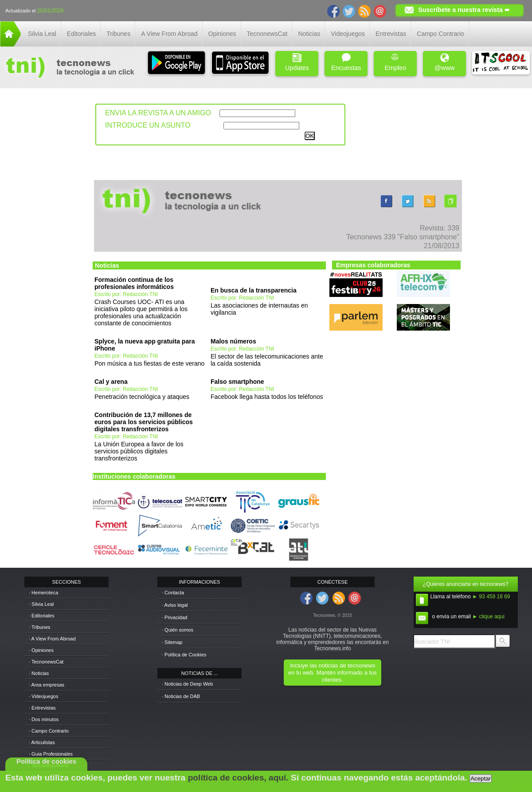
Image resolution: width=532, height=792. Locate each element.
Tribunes (118, 34)
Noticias (309, 34)
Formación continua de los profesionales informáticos (134, 283)
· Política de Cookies (184, 655)
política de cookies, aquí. (238, 778)
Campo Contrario (440, 34)
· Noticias (39, 673)
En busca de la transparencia (254, 290)
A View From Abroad (169, 34)
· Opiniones (41, 650)
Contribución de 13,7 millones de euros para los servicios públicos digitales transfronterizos (144, 422)
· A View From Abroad (52, 639)
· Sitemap (172, 642)
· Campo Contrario (49, 731)
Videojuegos (348, 34)
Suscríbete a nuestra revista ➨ (464, 10)
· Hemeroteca (43, 593)
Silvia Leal (42, 34)
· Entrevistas (42, 708)
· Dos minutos (44, 719)
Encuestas (346, 62)
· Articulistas (42, 742)
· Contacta (173, 593)
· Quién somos (178, 630)
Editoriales (81, 34)
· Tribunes (39, 627)
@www (445, 62)
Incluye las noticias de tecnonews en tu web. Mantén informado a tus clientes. (332, 673)
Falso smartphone (237, 382)
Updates (297, 62)
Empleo (395, 62)
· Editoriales (41, 616)
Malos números (233, 341)
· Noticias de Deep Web (187, 684)
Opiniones (222, 34)
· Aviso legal (175, 605)
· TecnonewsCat (46, 662)
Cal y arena (111, 382)
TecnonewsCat (267, 34)
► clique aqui (488, 616)
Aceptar (481, 778)
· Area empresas (47, 685)
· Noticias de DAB (181, 696)
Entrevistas (391, 34)
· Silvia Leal (41, 604)
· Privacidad (174, 617)
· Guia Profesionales (51, 754)
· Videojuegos (43, 696)
